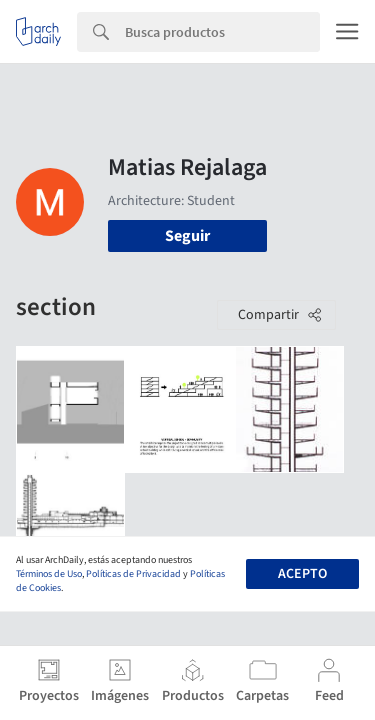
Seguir (187, 236)
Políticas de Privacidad (133, 574)
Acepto (302, 574)
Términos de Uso (49, 574)
